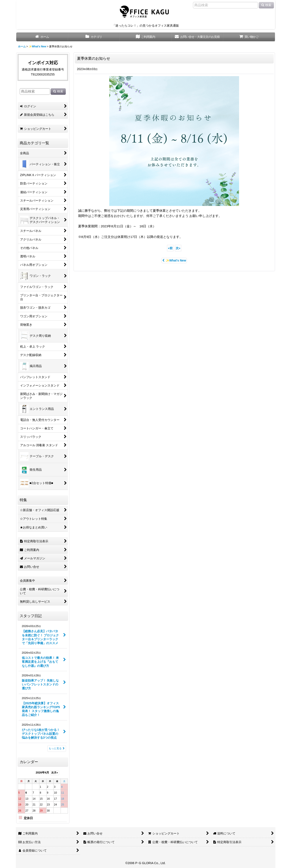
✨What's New (174, 260)
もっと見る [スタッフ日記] (57, 748)
